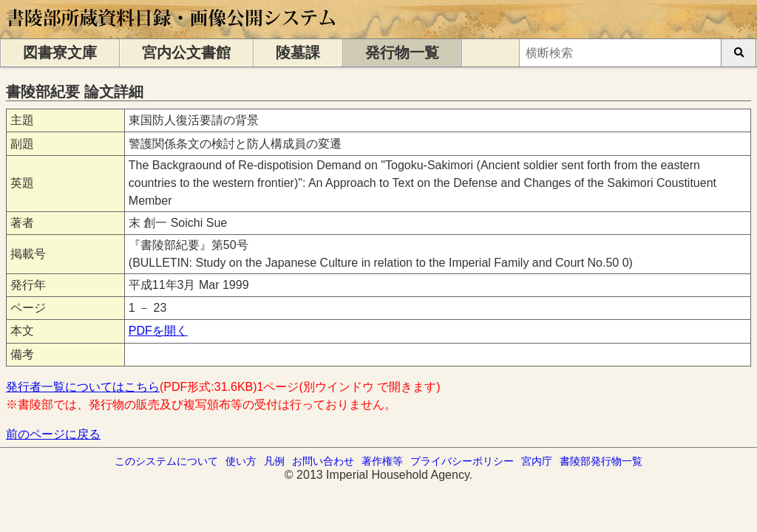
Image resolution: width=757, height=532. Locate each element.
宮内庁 (537, 461)
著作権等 (382, 461)
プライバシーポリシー (462, 461)
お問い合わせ (323, 461)
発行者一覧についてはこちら (83, 387)
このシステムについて (166, 461)
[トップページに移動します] (172, 31)
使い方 (241, 461)
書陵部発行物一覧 (601, 461)
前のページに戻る (53, 434)
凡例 (274, 461)
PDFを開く (158, 331)
